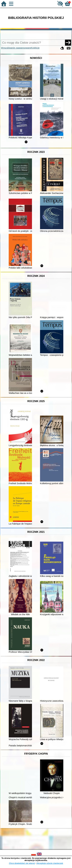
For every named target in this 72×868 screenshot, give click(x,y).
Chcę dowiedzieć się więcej (22, 863)
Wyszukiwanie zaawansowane (16, 48)
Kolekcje (35, 48)
